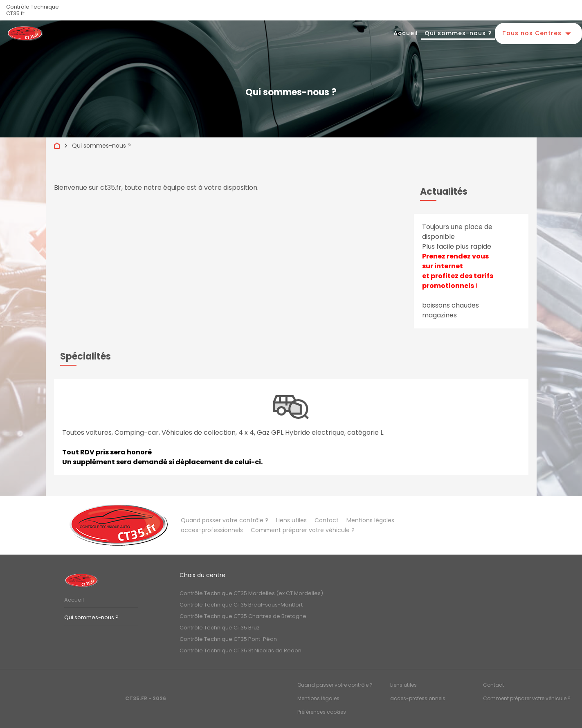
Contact (327, 520)
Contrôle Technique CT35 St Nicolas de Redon (240, 650)
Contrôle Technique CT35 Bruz (220, 628)
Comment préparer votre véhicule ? (303, 530)
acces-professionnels (212, 530)
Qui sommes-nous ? (458, 33)
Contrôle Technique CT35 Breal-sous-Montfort (241, 605)
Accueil (406, 33)
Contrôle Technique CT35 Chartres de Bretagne (243, 616)
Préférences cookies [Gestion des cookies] (322, 712)
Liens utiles (291, 520)
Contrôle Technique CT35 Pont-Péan (228, 639)
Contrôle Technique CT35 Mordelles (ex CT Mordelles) (251, 593)
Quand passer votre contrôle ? (225, 520)
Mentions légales (370, 520)
